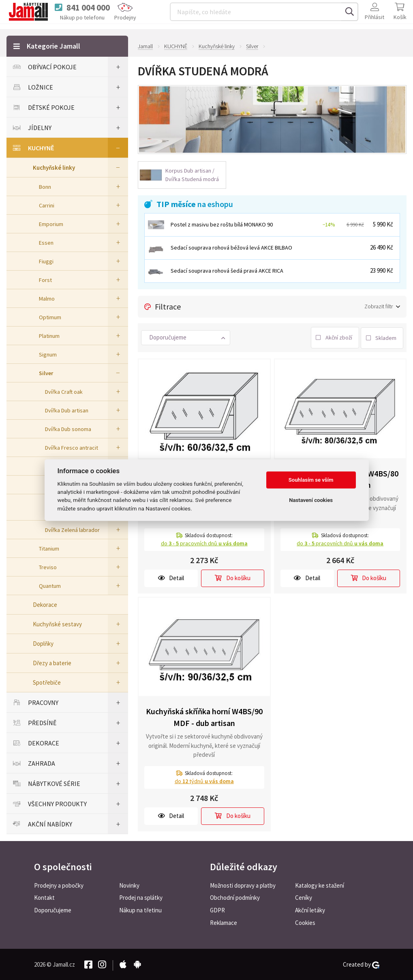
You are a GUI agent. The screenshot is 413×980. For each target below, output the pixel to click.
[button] (186, 337)
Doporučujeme (53, 910)
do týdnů (204, 780)
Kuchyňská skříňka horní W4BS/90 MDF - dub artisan (204, 716)
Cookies (305, 922)
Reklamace (224, 922)
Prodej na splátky (141, 897)
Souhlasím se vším (311, 480)
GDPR (217, 910)
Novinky (129, 885)
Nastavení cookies (311, 500)
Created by (361, 964)
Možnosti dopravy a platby (243, 885)
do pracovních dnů (204, 542)
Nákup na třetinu (140, 910)
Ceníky (304, 897)
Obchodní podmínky (235, 897)
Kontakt (44, 897)
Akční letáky (310, 910)
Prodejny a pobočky (59, 885)
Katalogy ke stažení (320, 885)
